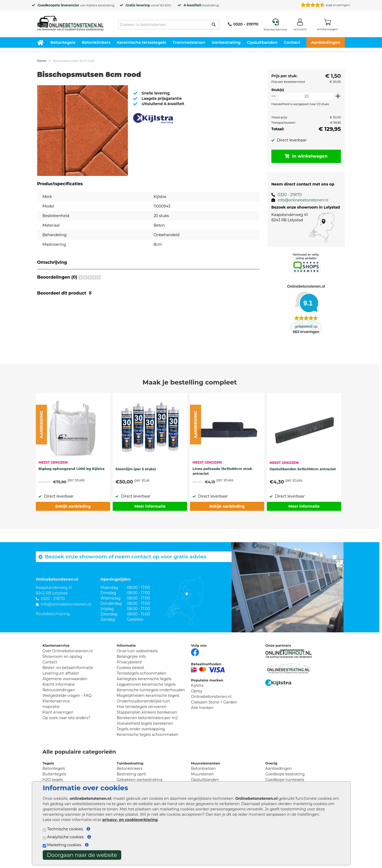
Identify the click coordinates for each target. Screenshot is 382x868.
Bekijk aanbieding (73, 506)
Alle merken (202, 708)
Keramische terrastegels (141, 42)
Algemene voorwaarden (65, 679)
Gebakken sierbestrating (140, 780)
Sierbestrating (226, 42)
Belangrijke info (131, 657)
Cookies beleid (130, 668)
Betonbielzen (203, 768)
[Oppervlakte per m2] (305, 96)
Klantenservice (56, 701)
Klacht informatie (59, 684)
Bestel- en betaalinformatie (68, 668)
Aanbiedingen (326, 42)
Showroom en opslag (62, 657)
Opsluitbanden (262, 42)
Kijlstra (92, 5)
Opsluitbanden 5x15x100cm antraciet (303, 469)
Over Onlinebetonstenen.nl (68, 651)
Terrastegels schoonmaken (142, 673)
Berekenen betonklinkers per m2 (147, 718)
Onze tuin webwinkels (137, 651)
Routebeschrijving (53, 614)
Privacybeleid (129, 662)
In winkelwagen (305, 156)
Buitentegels (54, 774)
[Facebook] (195, 652)
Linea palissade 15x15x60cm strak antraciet (222, 471)
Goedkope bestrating (285, 774)
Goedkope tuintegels (285, 780)
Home (42, 61)
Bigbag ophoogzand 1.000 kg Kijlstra (71, 469)
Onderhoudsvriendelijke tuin (143, 701)
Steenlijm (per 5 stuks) (136, 469)
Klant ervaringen (58, 712)
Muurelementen (206, 763)
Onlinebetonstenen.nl (211, 697)
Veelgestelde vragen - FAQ (67, 696)
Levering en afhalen (61, 673)
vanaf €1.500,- (149, 5)
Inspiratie (51, 707)
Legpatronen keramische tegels (146, 684)
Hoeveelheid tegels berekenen (145, 723)
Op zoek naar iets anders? (66, 718)
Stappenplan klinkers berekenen (147, 712)
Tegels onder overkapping (141, 729)
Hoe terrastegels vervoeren (142, 707)
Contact (292, 42)
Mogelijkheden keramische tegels (148, 696)
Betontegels (63, 42)
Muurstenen (202, 774)
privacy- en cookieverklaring (130, 820)
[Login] (300, 26)
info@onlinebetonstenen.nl (301, 200)
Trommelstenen (189, 42)
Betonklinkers (96, 42)
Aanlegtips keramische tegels (144, 679)
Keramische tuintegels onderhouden (151, 690)
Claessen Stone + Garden (214, 702)
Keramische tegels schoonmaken (148, 735)
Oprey (197, 691)
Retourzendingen (59, 690)
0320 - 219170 (243, 24)
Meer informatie (150, 506)
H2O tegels (53, 780)
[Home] (70, 22)
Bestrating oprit (131, 774)
